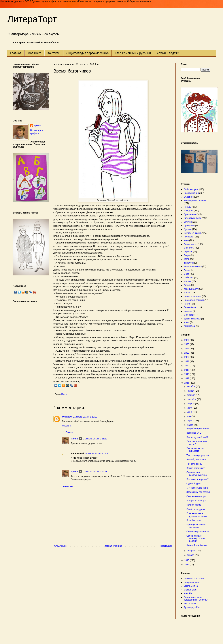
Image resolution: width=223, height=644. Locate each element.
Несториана (190, 603)
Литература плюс (192, 218)
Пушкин (188, 229)
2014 (187, 565)
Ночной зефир (194, 505)
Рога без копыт (194, 520)
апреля (191, 421)
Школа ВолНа (191, 586)
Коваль (187, 293)
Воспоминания (191, 193)
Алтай (187, 285)
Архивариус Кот (192, 607)
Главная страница (113, 546)
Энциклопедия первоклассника (88, 53)
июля (190, 408)
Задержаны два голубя (198, 492)
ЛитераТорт (32, 19)
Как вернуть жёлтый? (197, 437)
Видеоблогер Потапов (198, 429)
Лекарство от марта (196, 501)
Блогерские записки (194, 300)
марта (190, 425)
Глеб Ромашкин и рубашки (133, 53)
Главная (16, 53)
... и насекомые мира (197, 488)
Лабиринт (189, 278)
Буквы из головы (192, 319)
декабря (191, 386)
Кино (186, 240)
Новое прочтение (192, 296)
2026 (187, 340)
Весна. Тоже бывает (197, 545)
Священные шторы (196, 496)
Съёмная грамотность (198, 531)
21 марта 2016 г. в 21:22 (95, 439)
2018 (187, 374)
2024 (187, 349)
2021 (187, 361)
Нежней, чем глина (196, 460)
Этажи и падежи (168, 53)
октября (191, 395)
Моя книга (34, 53)
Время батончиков (196, 468)
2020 (187, 366)
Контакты (54, 53)
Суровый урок (193, 484)
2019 (187, 370)
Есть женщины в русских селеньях (197, 515)
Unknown (67, 417)
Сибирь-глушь (191, 189)
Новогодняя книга (193, 266)
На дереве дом (191, 582)
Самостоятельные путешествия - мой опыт (196, 599)
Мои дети (188, 211)
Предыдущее (166, 546)
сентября (192, 399)
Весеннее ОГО (194, 433)
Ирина (74, 439)
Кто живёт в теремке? (198, 479)
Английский (190, 326)
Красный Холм (191, 289)
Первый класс (191, 307)
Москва (187, 281)
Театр (187, 259)
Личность (188, 237)
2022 (187, 357)
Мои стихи (189, 248)
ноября (191, 391)
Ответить (67, 426)
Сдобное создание (196, 509)
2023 (187, 353)
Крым (187, 322)
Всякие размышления (195, 201)
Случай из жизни (192, 233)
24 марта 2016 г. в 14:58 (95, 472)
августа (191, 404)
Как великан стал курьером (195, 450)
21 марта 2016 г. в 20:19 (85, 417)
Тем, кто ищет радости (198, 455)
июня (190, 412)
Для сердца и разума (194, 579)
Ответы (69, 432)
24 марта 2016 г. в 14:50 (97, 454)
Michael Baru (190, 590)
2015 (187, 560)
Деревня (188, 252)
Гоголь (187, 304)
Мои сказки (189, 315)
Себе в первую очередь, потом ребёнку (196, 539)
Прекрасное (190, 214)
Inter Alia (188, 593)
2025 (187, 344)
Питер (187, 270)
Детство (188, 222)
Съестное (189, 197)
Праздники (189, 226)
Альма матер (190, 244)
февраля (192, 551)
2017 (187, 378)
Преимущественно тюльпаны (196, 526)
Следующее (60, 546)
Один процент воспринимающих (197, 474)
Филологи (189, 263)
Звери (187, 255)
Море (186, 274)
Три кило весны (194, 464)
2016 (187, 383)
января (191, 555)
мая (189, 416)
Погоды (187, 207)
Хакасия (188, 311)
